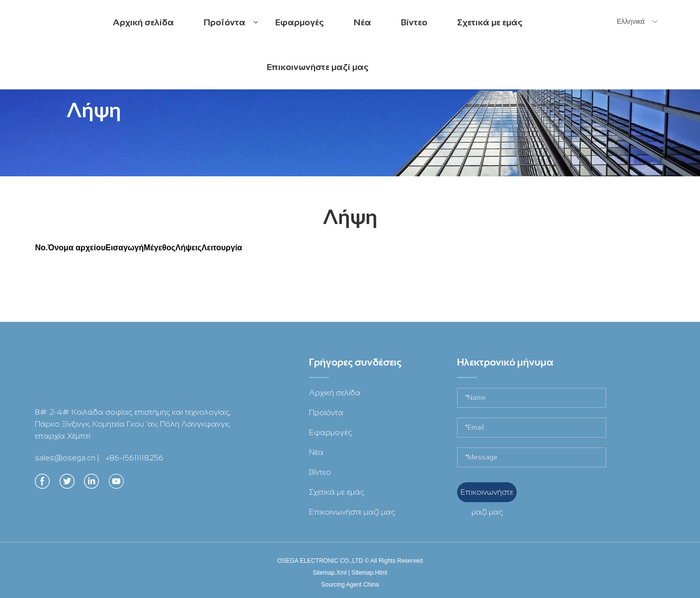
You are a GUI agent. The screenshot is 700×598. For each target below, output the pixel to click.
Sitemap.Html (369, 573)
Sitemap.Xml (330, 573)
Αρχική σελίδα (143, 22)
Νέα (362, 22)
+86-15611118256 (135, 458)
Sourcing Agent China (350, 585)
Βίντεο (414, 22)
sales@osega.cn (65, 458)
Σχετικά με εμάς (490, 22)
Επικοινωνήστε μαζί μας (318, 67)
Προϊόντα (231, 31)
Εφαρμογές (300, 22)
